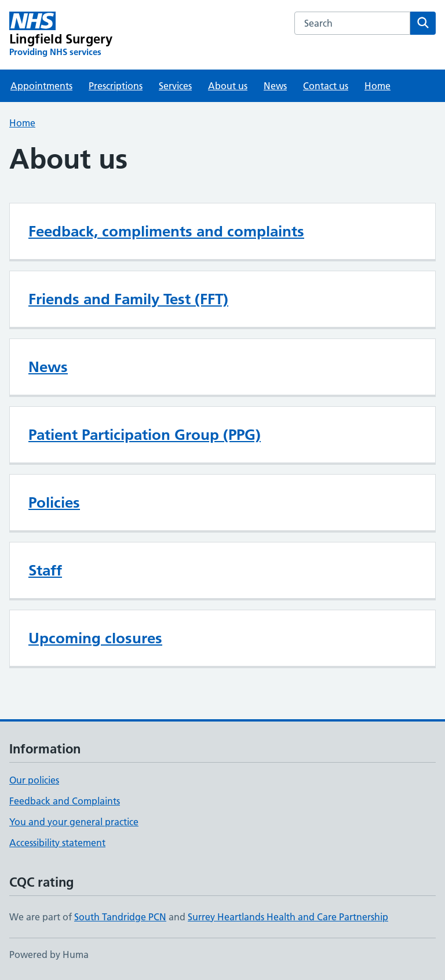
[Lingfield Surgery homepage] (61, 35)
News (275, 86)
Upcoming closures (95, 638)
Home (377, 86)
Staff (45, 570)
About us (228, 86)
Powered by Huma (49, 955)
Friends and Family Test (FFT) (128, 299)
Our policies (34, 780)
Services (175, 86)
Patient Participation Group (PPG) (145, 435)
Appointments (41, 86)
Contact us (326, 86)
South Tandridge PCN (120, 917)
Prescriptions (116, 86)
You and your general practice (74, 822)
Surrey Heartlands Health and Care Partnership (288, 917)
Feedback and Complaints (65, 801)
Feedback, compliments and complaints (166, 231)
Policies (54, 502)
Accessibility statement (57, 843)
